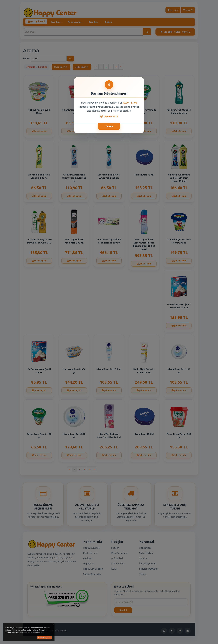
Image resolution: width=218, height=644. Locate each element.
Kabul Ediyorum (45, 638)
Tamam (109, 126)
